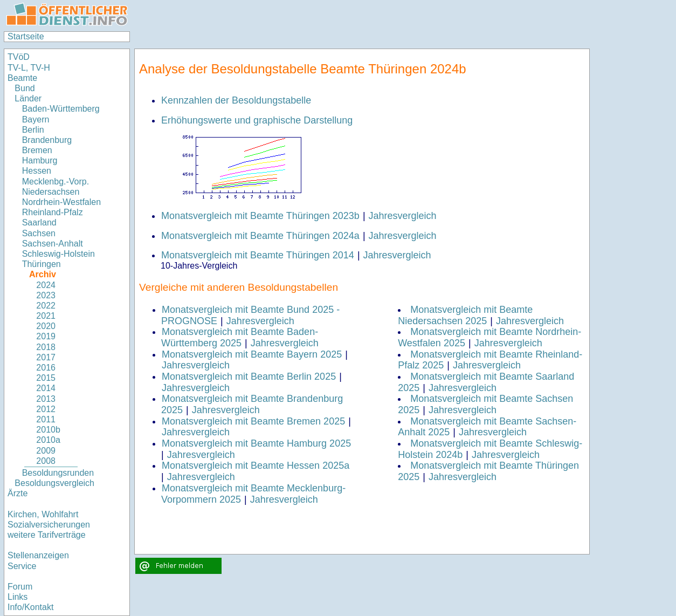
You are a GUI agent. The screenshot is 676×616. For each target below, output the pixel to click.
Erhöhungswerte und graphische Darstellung (257, 120)
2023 (46, 295)
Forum (20, 587)
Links (18, 597)
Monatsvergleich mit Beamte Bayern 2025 (252, 354)
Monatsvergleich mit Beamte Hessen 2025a (256, 466)
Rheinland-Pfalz (53, 212)
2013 (46, 399)
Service (22, 566)
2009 (46, 451)
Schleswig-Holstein (58, 254)
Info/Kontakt (30, 607)
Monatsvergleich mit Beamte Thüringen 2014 (258, 255)
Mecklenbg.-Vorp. (56, 182)
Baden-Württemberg (61, 109)
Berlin (33, 130)
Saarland (39, 223)
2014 (46, 388)
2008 (46, 461)
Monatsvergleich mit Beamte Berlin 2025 (249, 377)
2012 (46, 409)
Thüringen (42, 264)
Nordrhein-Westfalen (61, 202)
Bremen (37, 150)
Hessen (37, 171)
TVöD (19, 57)
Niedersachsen (51, 192)
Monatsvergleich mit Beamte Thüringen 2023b (260, 216)
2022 (46, 306)
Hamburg (40, 160)
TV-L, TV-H (29, 68)
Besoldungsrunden (58, 473)
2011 (46, 419)
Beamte (22, 78)
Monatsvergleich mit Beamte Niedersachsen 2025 (465, 315)
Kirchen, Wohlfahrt (43, 514)
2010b (48, 430)
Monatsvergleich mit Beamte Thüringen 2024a (260, 236)
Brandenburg (47, 140)
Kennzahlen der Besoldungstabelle (236, 100)
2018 (46, 347)
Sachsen (39, 233)
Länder (28, 98)
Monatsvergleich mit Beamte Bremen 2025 (253, 421)
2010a (48, 440)
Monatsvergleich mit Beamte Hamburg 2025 (256, 443)
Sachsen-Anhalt (53, 244)
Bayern (36, 119)
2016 (46, 368)
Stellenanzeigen (38, 555)
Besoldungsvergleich (54, 483)
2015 (46, 378)
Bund (25, 88)
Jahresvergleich (403, 216)
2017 (46, 357)
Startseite (26, 36)
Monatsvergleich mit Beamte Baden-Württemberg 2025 (240, 337)
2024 (46, 285)
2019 (46, 336)
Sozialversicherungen (49, 525)
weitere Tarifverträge (47, 535)
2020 (46, 326)
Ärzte (18, 493)
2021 (46, 316)
